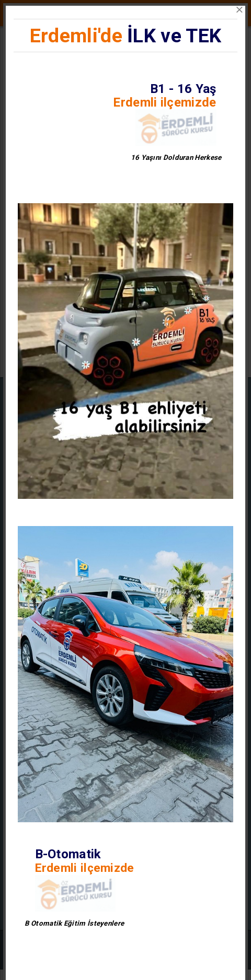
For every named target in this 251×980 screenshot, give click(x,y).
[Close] (239, 10)
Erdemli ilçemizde (164, 102)
